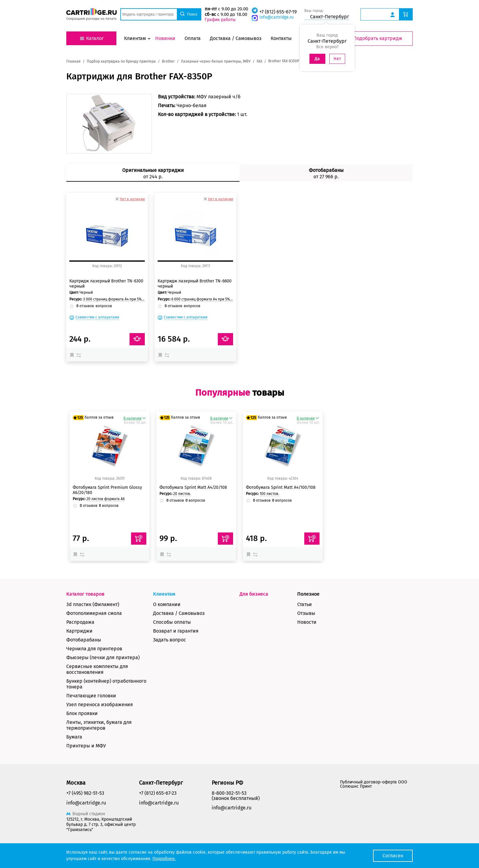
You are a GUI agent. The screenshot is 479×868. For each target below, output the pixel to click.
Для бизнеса (254, 594)
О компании (167, 604)
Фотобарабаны (84, 640)
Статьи (305, 604)
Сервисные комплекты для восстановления (97, 669)
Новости (307, 622)
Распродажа (80, 622)
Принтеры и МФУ (86, 746)
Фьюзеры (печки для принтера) (103, 657)
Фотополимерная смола (94, 613)
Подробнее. (164, 859)
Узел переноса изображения (100, 705)
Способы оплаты (172, 622)
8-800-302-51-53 (229, 793)
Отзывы (306, 613)
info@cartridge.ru (276, 17)
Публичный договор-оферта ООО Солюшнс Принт (374, 784)
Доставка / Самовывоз (179, 613)
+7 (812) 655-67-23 (158, 793)
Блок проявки (82, 713)
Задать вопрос (170, 640)
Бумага (74, 737)
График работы (220, 20)
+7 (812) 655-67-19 (278, 12)
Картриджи (79, 631)
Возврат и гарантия (176, 631)
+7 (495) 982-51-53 (85, 793)
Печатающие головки (91, 696)
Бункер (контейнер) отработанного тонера (106, 684)
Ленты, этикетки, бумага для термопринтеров (99, 725)
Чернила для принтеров (94, 649)
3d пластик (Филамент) (93, 604)
